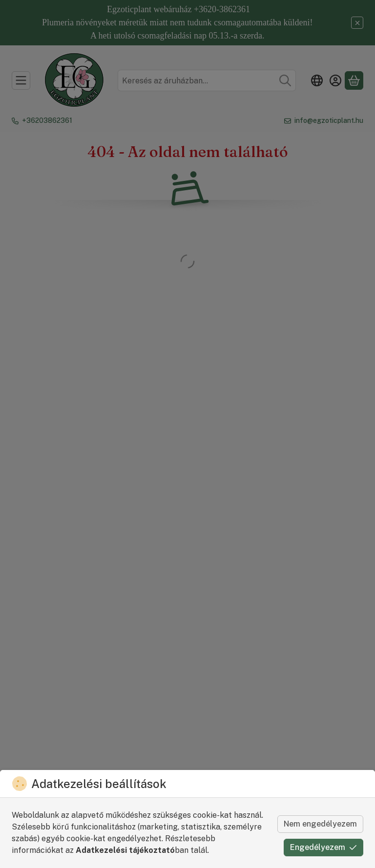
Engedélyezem (323, 847)
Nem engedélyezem (320, 824)
